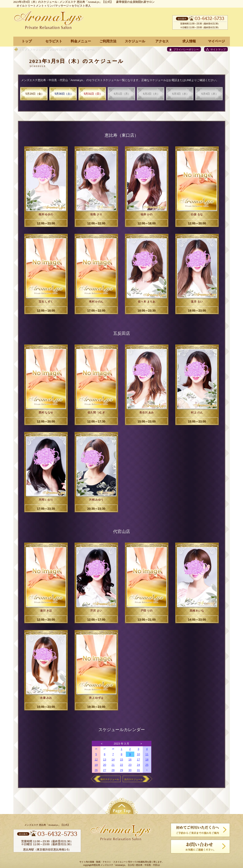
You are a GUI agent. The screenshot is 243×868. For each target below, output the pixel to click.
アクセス (162, 41)
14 (113, 760)
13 (104, 760)
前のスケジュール (110, 779)
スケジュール (38, 49)
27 (104, 749)
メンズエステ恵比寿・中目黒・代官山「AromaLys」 (53, 80)
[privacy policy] (184, 49)
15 (121, 760)
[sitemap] (216, 49)
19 (96, 765)
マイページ (216, 41)
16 (130, 760)
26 (96, 749)
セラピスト (54, 41)
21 (113, 765)
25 (147, 765)
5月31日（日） (93, 94)
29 (121, 770)
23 (130, 765)
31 (138, 770)
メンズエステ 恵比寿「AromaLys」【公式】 (86, 2)
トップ (23, 49)
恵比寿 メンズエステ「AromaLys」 (110, 865)
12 (96, 760)
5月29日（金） (35, 94)
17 (138, 760)
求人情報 (189, 41)
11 (147, 754)
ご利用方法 (108, 41)
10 (138, 754)
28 (113, 749)
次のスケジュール (133, 779)
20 (104, 765)
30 (130, 770)
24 (138, 765)
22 (121, 765)
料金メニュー (81, 41)
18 (147, 760)
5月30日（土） (64, 94)
